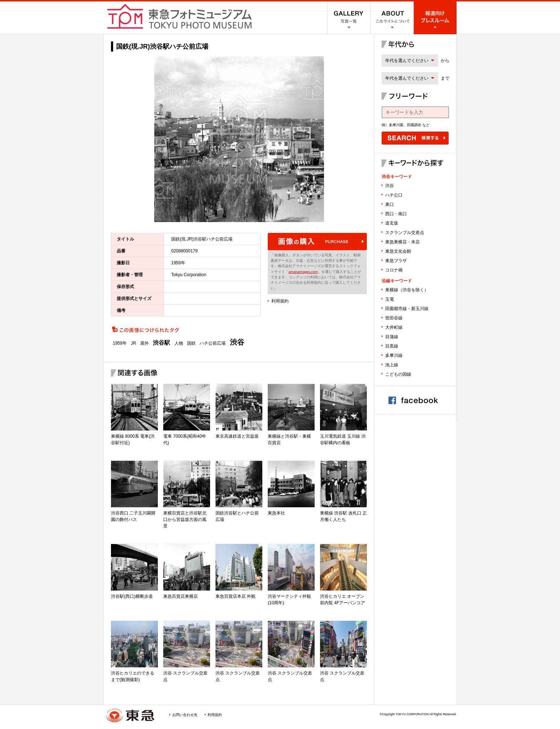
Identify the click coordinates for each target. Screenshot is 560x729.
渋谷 (237, 342)
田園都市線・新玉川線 (407, 309)
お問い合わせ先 (185, 715)
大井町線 (394, 327)
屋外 (145, 343)
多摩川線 (394, 355)
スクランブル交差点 (405, 233)
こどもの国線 (398, 374)
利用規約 (280, 301)
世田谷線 (394, 318)
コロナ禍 (394, 270)
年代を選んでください (407, 61)
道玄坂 (392, 223)
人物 (179, 343)
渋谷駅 (161, 343)
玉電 (390, 299)
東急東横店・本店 (403, 242)
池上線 (392, 365)
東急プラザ (396, 261)
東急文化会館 (398, 251)
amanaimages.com (303, 272)
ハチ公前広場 (213, 343)
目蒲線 (392, 337)
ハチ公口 (394, 195)
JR (134, 343)
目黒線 (392, 346)
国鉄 (191, 343)
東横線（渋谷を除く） (407, 290)
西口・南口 (396, 214)
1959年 (120, 343)
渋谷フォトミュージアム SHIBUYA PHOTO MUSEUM (179, 16)
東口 (390, 204)
